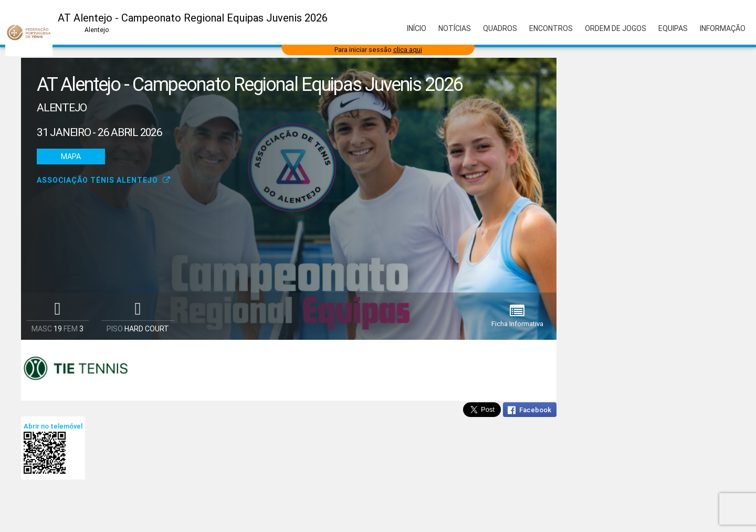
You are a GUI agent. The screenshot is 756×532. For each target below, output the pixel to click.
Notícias (455, 28)
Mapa (71, 157)
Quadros (500, 28)
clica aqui (408, 50)
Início (417, 28)
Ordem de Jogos (616, 28)
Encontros (551, 28)
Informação (723, 28)
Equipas (673, 28)
